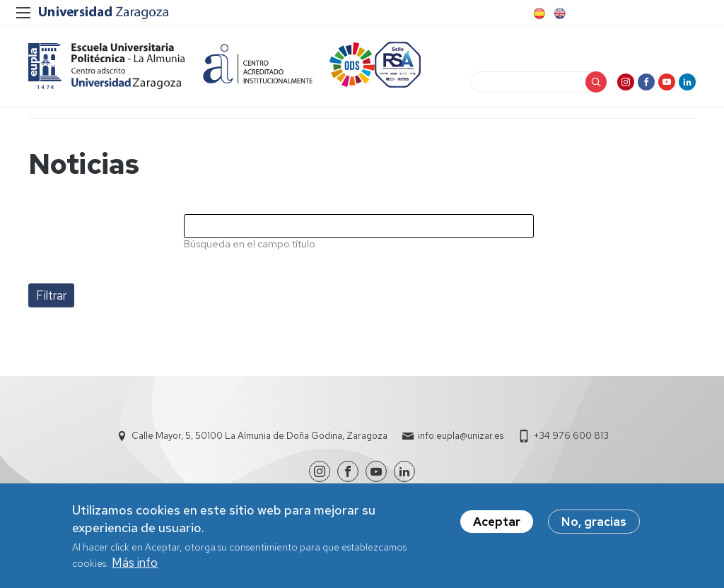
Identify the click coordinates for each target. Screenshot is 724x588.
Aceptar (497, 527)
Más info (135, 568)
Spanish (538, 13)
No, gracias (594, 527)
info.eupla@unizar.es (461, 436)
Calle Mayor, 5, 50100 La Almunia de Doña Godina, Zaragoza (259, 436)
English (559, 13)
